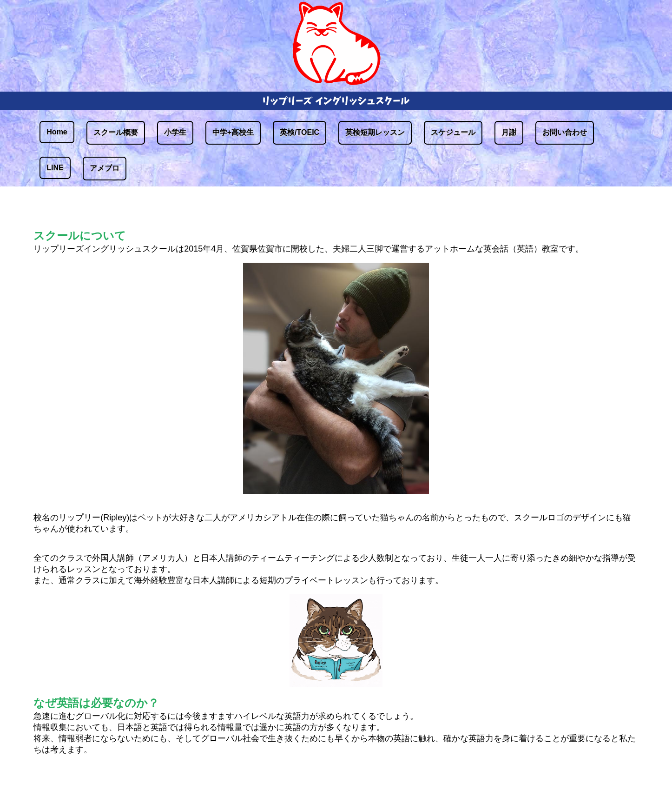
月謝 (509, 132)
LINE (55, 168)
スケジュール (453, 132)
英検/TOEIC (300, 132)
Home (57, 132)
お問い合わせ (565, 132)
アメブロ (105, 168)
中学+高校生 (233, 132)
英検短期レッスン (375, 132)
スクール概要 (116, 132)
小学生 (175, 132)
